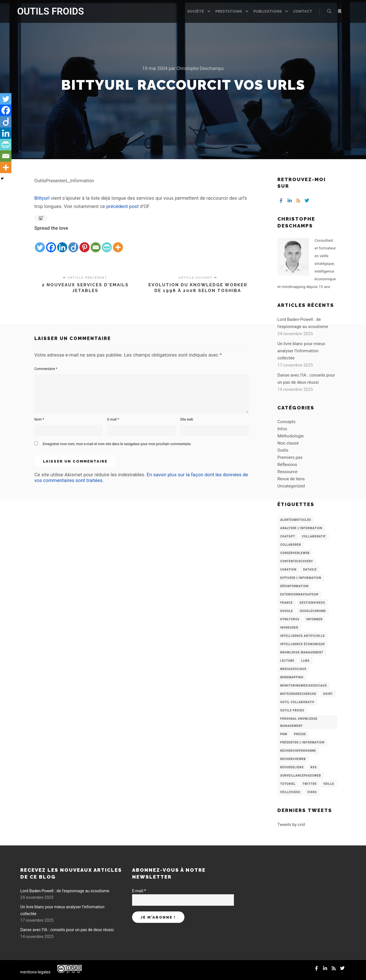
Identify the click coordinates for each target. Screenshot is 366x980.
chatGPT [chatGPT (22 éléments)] (288, 536)
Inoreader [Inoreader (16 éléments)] (289, 628)
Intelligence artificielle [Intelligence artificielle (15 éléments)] (303, 636)
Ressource (287, 472)
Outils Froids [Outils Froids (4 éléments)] (292, 710)
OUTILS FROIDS (46, 11)
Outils (283, 450)
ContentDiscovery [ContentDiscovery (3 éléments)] (297, 561)
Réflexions (287, 465)
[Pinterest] (84, 243)
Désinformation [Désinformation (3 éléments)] (294, 586)
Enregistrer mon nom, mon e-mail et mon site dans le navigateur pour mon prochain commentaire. (117, 444)
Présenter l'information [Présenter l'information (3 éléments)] (302, 742)
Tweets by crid (291, 825)
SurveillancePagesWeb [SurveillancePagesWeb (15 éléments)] (301, 776)
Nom (39, 419)
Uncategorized (291, 486)
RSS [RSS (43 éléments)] (314, 767)
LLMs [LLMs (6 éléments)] (305, 661)
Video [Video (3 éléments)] (312, 792)
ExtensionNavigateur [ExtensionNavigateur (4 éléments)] (299, 594)
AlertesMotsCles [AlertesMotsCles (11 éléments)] (296, 520)
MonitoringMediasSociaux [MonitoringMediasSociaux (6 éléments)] (304, 686)
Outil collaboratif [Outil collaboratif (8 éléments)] (297, 702)
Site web (187, 419)
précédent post (123, 206)
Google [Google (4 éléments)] (287, 611)
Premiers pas (290, 457)
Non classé (288, 443)
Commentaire (46, 369)
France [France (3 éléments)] (287, 603)
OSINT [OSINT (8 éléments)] (328, 694)
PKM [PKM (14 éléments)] (284, 734)
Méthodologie (291, 436)
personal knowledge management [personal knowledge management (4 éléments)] (299, 722)
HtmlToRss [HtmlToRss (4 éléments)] (290, 619)
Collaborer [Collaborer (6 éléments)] (291, 545)
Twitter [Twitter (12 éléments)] (310, 784)
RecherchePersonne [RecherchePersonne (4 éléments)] (298, 751)
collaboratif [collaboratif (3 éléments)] (314, 536)
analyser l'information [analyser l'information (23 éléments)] (301, 528)
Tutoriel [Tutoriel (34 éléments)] (288, 784)
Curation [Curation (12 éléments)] (288, 570)
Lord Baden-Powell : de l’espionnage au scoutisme (65, 891)
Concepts (286, 422)
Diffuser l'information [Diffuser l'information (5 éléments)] (301, 578)
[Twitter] (40, 243)
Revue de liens (291, 479)
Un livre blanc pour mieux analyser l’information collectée (301, 351)
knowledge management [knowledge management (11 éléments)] (302, 652)
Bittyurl (42, 198)
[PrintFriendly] (107, 243)
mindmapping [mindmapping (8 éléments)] (292, 677)
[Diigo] (73, 243)
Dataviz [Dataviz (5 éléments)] (310, 570)
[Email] (96, 243)
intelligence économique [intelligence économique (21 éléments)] (303, 644)
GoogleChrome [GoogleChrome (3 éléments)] (313, 611)
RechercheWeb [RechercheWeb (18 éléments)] (293, 759)
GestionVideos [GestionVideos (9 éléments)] (312, 603)
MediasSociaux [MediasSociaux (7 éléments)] (293, 669)
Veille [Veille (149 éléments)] (329, 784)
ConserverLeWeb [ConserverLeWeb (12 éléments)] (295, 553)
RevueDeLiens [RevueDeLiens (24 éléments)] (292, 767)
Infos (282, 429)
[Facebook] (51, 243)
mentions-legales (35, 972)
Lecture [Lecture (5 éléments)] (287, 661)
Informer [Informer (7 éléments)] (315, 619)
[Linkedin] (62, 243)
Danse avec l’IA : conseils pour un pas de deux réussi (67, 930)
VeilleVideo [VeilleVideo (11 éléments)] (290, 792)
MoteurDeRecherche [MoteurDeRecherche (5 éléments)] (298, 694)
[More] (118, 243)
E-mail (113, 419)
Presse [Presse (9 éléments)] (300, 734)
